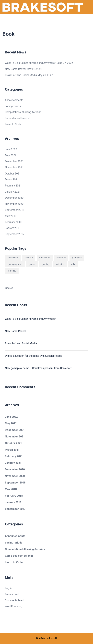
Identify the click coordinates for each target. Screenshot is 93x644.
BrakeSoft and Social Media (21, 75)
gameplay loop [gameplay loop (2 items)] (15, 264)
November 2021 (14, 167)
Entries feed (12, 594)
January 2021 (13, 192)
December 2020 (14, 198)
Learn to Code (13, 124)
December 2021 (14, 161)
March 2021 (12, 180)
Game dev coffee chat (18, 118)
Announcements (14, 100)
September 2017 (15, 234)
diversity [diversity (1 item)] (29, 258)
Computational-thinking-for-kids (23, 112)
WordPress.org (14, 606)
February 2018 (13, 222)
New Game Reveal (15, 69)
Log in (8, 588)
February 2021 (13, 186)
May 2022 (11, 155)
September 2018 (15, 210)
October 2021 (13, 174)
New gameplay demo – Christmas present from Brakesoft (38, 368)
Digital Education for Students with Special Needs (34, 356)
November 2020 (14, 204)
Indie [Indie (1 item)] (73, 264)
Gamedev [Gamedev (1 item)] (61, 258)
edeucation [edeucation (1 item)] (45, 258)
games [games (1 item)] (32, 264)
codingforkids (13, 106)
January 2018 (13, 228)
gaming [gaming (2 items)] (46, 264)
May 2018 (11, 216)
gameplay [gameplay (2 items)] (77, 258)
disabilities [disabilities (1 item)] (13, 258)
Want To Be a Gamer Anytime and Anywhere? (30, 63)
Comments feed (14, 600)
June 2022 (11, 149)
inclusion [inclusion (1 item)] (60, 264)
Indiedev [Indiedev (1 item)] (12, 271)
